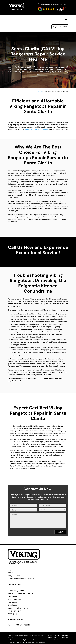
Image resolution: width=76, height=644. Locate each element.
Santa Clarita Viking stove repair (37, 129)
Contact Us (12, 573)
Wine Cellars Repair (15, 599)
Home (40, 91)
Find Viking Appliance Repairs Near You (53, 4)
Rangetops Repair (14, 611)
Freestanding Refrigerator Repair (20, 593)
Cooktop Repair (14, 614)
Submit (61, 532)
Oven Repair (12, 605)
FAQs (10, 570)
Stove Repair (12, 602)
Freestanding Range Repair (18, 608)
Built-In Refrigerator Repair (18, 591)
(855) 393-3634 (61, 27)
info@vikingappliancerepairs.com (21, 579)
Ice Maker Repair (14, 596)
